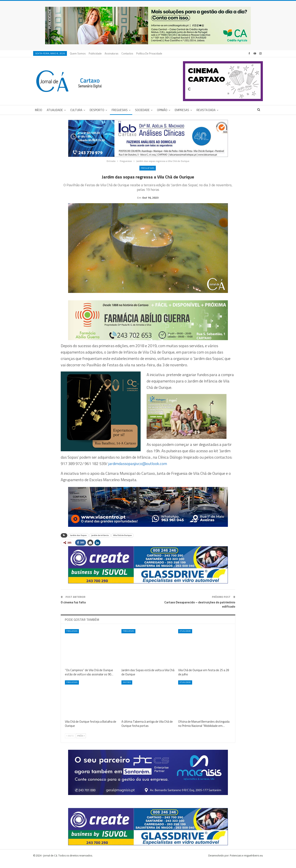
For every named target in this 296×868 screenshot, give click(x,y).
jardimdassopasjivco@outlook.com (138, 470)
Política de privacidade (149, 53)
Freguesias (120, 110)
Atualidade (55, 110)
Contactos (127, 53)
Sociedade (142, 110)
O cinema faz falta (73, 608)
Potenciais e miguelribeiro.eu (246, 862)
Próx (81, 742)
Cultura (76, 110)
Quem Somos (78, 53)
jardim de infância (100, 541)
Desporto (97, 110)
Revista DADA (206, 110)
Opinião (162, 110)
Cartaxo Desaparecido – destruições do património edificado (200, 611)
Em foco (127, 688)
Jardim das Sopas (78, 541)
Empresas (182, 110)
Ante (70, 742)
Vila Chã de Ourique (122, 541)
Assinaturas (112, 53)
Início (39, 110)
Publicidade (95, 53)
